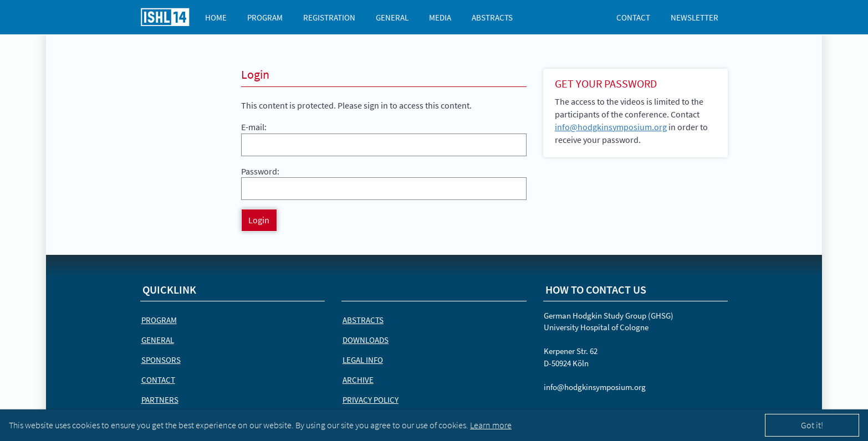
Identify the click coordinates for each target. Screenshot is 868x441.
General (392, 17)
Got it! (812, 425)
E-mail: (254, 127)
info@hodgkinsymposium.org (611, 127)
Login (259, 220)
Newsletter (695, 17)
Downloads (366, 340)
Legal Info (363, 360)
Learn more (491, 425)
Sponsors (161, 360)
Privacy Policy (371, 400)
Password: (260, 171)
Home (216, 17)
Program (265, 17)
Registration (329, 17)
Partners (160, 400)
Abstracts (492, 17)
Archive (358, 380)
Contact (633, 17)
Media (440, 17)
